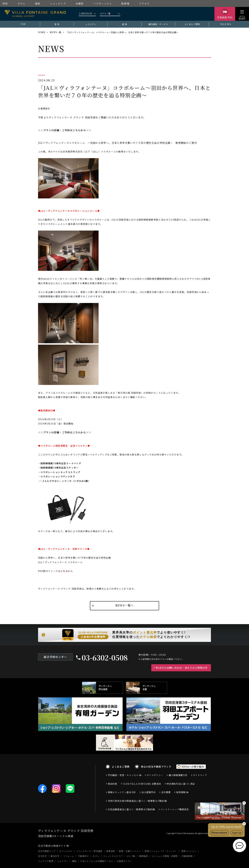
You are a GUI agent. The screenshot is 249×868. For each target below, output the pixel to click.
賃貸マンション (189, 851)
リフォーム (69, 856)
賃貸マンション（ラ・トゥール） (161, 851)
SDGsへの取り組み (193, 767)
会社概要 (166, 792)
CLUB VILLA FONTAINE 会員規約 (142, 784)
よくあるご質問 (121, 767)
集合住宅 (55, 856)
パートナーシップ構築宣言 (175, 809)
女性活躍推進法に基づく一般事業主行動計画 (131, 809)
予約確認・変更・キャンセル (123, 775)
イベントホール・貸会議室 (89, 851)
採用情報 (181, 792)
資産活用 (110, 851)
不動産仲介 (83, 856)
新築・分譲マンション (130, 851)
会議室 (80, 3)
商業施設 (143, 856)
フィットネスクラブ (113, 856)
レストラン (63, 861)
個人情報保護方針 (178, 775)
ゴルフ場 (131, 856)
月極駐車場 (187, 856)
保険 (74, 861)
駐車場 (125, 3)
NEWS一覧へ (125, 605)
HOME (42, 32)
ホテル (21, 3)
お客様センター (124, 861)
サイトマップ (200, 775)
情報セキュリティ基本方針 (122, 792)
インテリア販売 (46, 861)
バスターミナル (102, 3)
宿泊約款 (112, 784)
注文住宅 (42, 856)
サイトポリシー (155, 775)
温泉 (38, 3)
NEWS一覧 (56, 32)
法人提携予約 (149, 792)
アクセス (144, 3)
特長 (5, 3)
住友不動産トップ (47, 851)
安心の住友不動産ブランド (156, 767)
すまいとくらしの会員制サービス (97, 861)
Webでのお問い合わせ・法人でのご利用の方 (182, 668)
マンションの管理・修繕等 (165, 856)
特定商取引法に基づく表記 (181, 784)
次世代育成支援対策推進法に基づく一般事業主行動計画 (137, 801)
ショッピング (58, 3)
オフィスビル (66, 851)
